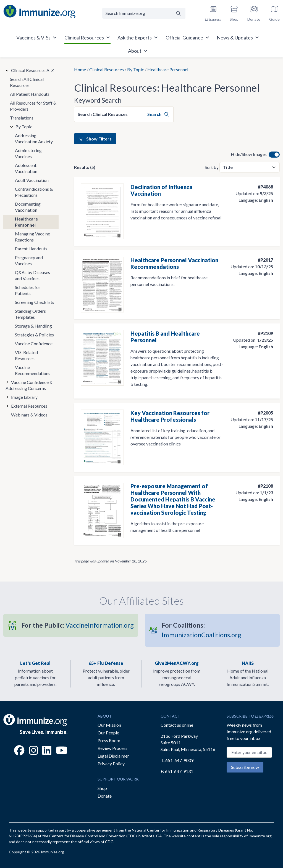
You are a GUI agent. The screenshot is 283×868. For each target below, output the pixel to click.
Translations (22, 118)
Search (158, 114)
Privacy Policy (111, 764)
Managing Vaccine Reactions (32, 237)
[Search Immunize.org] (137, 13)
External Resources (29, 406)
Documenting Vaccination (28, 207)
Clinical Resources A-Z (32, 70)
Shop (102, 788)
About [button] (138, 51)
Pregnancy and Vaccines (29, 260)
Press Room (109, 740)
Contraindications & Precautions (34, 192)
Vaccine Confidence (34, 343)
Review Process (112, 748)
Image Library (24, 397)
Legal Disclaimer (113, 756)
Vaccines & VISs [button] (37, 38)
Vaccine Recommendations (33, 370)
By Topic (136, 69)
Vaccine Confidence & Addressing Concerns (29, 385)
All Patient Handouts (30, 94)
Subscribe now (245, 767)
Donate (105, 796)
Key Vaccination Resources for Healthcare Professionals (170, 416)
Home (80, 69)
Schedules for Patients (28, 290)
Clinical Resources (107, 69)
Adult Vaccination (32, 180)
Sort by (212, 167)
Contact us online (177, 725)
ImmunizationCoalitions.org (201, 630)
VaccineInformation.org (78, 625)
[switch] (274, 155)
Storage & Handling (33, 326)
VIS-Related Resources (26, 355)
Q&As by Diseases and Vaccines (32, 275)
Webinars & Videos (29, 415)
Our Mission (109, 725)
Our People (108, 733)
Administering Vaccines (28, 153)
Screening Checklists (35, 302)
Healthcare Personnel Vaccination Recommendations (174, 263)
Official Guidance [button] (188, 38)
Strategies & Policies (34, 335)
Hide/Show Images (249, 154)
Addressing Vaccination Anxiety (34, 138)
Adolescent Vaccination (26, 168)
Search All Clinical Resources (27, 82)
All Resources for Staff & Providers (33, 106)
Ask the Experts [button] (138, 38)
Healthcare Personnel (26, 222)
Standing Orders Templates (30, 314)
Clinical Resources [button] (87, 38)
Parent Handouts (31, 249)
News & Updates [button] (238, 38)
